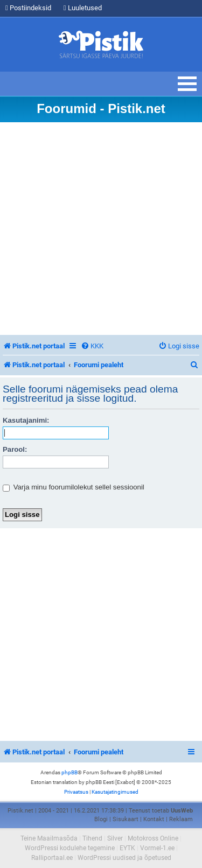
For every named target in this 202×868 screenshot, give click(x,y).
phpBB (69, 772)
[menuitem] (92, 346)
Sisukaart (126, 819)
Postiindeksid (28, 8)
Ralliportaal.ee (52, 858)
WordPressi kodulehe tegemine (70, 848)
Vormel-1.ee (157, 848)
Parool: (15, 449)
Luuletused (83, 8)
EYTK (127, 848)
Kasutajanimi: (26, 420)
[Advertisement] (101, 229)
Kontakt (154, 819)
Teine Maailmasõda (49, 838)
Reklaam (181, 819)
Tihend (92, 838)
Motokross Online (153, 838)
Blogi (101, 819)
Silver (115, 838)
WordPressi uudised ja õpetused (124, 858)
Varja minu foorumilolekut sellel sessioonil (74, 487)
